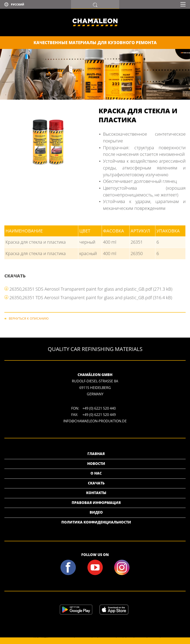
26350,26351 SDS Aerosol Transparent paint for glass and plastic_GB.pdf (91, 289)
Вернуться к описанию (29, 318)
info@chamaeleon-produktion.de (95, 421)
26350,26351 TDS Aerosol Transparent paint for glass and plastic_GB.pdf (91, 298)
